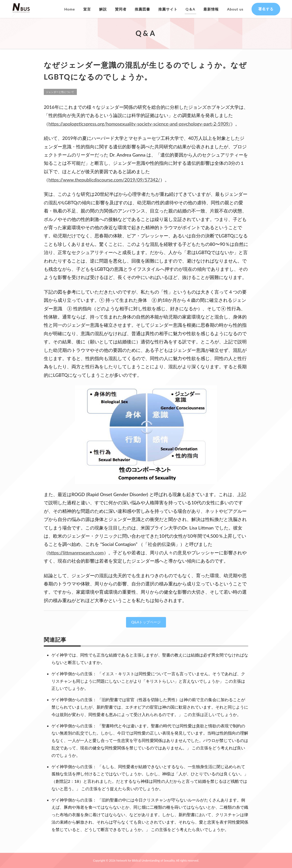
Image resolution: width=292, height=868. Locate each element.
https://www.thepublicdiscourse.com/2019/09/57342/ (104, 180)
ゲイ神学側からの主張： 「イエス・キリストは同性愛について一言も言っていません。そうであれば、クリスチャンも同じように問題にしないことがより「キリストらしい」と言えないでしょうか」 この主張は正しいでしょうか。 (148, 681)
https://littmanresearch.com (76, 553)
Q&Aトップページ (146, 622)
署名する (266, 9)
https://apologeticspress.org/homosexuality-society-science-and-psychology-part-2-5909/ (139, 124)
